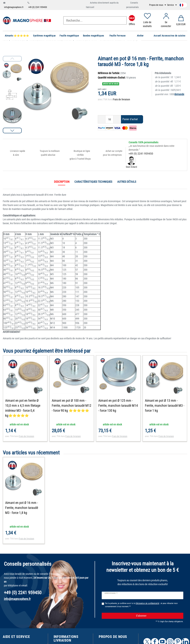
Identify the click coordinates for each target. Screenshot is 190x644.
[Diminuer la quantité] (102, 119)
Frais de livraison (121, 99)
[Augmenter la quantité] (117, 119)
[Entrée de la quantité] (109, 119)
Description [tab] (62, 182)
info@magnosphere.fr (14, 7)
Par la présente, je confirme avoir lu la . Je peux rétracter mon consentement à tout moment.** (141, 605)
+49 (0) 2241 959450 (38, 7)
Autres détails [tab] (127, 182)
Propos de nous (156, 5)
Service (171, 5)
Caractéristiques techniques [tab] (93, 182)
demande (179, 94)
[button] (12, 131)
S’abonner (158, 616)
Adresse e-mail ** (111, 593)
